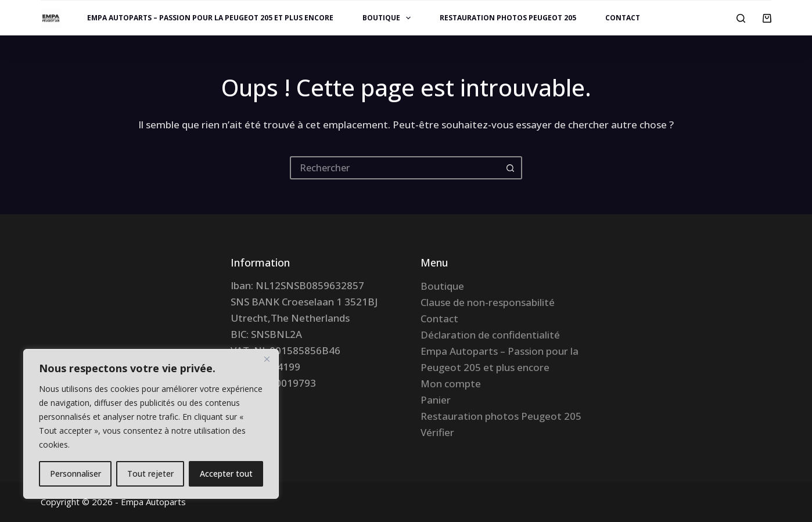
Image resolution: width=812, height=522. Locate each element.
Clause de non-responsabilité (488, 302)
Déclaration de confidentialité (490, 335)
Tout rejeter (150, 474)
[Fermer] (267, 359)
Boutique (389, 18)
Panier (436, 400)
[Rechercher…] (394, 168)
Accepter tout (226, 474)
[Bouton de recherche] (511, 168)
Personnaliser (76, 474)
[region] (151, 424)
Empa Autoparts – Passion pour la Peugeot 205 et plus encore (210, 18)
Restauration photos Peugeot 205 (508, 18)
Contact (623, 18)
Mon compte (451, 384)
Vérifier (437, 432)
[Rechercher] (741, 18)
